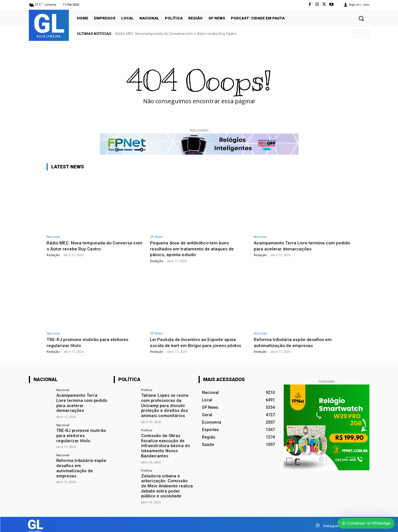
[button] (361, 18)
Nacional (53, 237)
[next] (366, 34)
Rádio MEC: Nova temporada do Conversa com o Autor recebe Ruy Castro (176, 34)
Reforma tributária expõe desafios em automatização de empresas (296, 342)
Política (147, 390)
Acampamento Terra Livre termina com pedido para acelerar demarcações (297, 246)
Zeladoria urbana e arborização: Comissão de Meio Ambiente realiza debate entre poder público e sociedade (166, 483)
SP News (156, 237)
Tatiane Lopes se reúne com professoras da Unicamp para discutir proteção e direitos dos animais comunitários (163, 405)
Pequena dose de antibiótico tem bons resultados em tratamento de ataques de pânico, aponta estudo (195, 249)
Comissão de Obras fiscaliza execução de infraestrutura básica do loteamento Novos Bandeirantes (164, 444)
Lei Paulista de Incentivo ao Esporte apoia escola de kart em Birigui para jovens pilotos (198, 342)
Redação (53, 255)
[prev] (357, 34)
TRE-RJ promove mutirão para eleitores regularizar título (90, 342)
